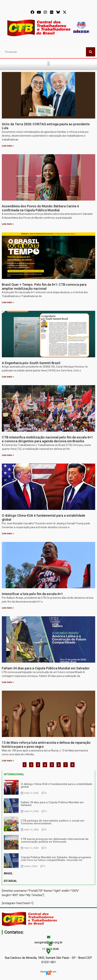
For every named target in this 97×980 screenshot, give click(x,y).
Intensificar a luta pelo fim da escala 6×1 (32, 594)
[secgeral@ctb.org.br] (49, 937)
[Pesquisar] (91, 52)
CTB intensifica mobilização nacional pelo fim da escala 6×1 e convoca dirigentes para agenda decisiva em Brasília (47, 439)
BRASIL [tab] (8, 873)
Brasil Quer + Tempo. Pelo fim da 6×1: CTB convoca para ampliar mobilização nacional (44, 287)
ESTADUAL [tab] (10, 881)
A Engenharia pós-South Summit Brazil (31, 363)
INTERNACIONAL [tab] (14, 774)
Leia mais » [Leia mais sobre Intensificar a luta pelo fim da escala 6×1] (8, 608)
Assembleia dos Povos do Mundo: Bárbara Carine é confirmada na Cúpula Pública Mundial (40, 208)
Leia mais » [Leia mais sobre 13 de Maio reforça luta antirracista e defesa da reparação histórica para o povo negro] (8, 761)
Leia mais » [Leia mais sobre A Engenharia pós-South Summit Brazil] (8, 377)
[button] (48, 63)
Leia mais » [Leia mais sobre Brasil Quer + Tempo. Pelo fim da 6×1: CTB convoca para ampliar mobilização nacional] (8, 302)
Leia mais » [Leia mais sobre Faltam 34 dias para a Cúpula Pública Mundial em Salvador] (8, 682)
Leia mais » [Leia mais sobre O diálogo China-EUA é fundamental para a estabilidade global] (8, 533)
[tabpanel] (48, 824)
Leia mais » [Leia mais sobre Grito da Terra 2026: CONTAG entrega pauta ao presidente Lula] (8, 146)
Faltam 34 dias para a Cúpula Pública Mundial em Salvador (46, 668)
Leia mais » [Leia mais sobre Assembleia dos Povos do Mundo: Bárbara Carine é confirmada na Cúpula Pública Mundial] (8, 224)
